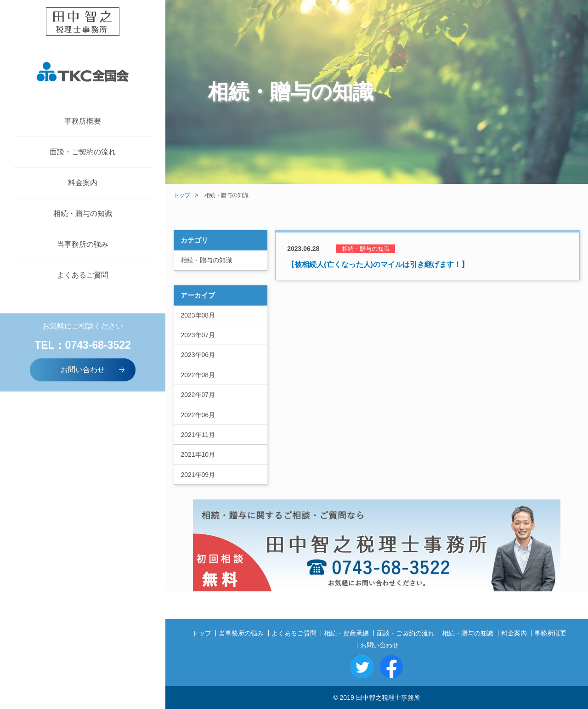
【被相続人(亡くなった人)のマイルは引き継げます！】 (378, 264)
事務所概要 (83, 121)
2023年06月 (198, 355)
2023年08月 (198, 315)
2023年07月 (198, 335)
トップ (182, 195)
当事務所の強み (83, 244)
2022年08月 (198, 375)
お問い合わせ (93, 369)
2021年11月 (198, 435)
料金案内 (83, 183)
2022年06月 (198, 415)
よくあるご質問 (83, 275)
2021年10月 (198, 454)
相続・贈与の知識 (83, 213)
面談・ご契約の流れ (83, 152)
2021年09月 (198, 475)
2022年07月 (198, 395)
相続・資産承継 (346, 633)
